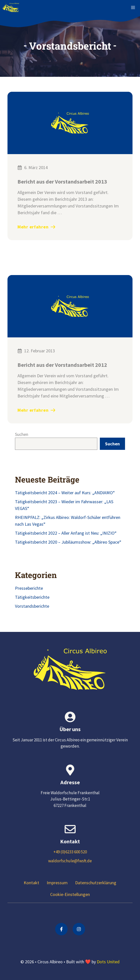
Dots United (108, 962)
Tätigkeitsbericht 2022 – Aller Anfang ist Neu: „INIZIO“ (66, 533)
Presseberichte (29, 588)
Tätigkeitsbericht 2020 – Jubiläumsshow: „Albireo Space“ (68, 542)
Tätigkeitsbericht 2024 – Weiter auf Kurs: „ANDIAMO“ (65, 493)
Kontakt (31, 883)
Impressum (57, 883)
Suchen (22, 434)
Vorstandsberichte (32, 606)
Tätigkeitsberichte (32, 597)
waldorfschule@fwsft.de (70, 861)
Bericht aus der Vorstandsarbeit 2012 (62, 365)
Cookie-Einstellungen (70, 894)
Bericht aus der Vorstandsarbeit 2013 (62, 182)
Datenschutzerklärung (96, 883)
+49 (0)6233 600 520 (70, 852)
